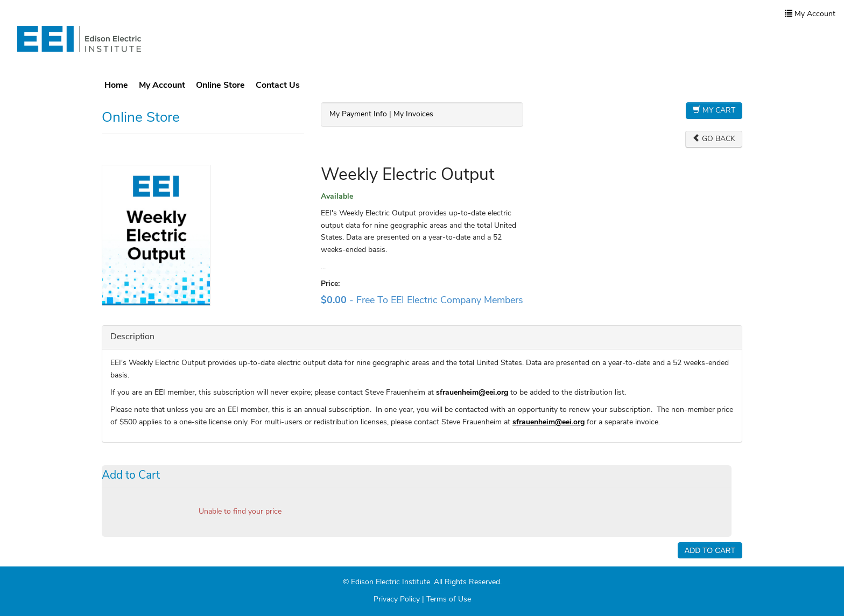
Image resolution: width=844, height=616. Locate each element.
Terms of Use (449, 600)
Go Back (714, 139)
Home (116, 86)
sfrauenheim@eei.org (548, 422)
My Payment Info (358, 114)
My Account (162, 86)
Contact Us (278, 86)
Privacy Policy (397, 600)
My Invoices (413, 114)
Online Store (220, 86)
